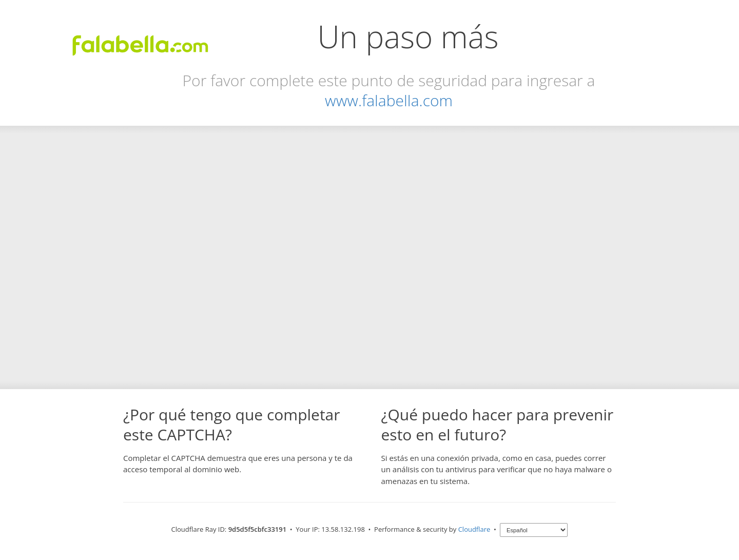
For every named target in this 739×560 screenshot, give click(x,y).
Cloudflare (474, 529)
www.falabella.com (389, 100)
